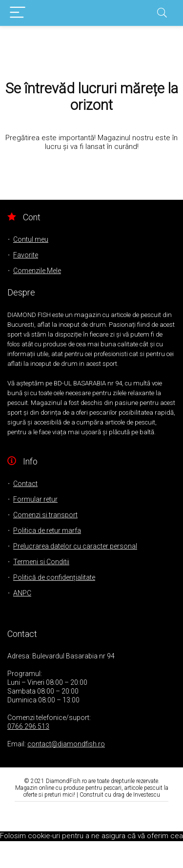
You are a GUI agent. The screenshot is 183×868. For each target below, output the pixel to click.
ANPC (22, 593)
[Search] (162, 13)
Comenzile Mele (37, 271)
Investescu (147, 795)
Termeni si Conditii (41, 562)
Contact (25, 484)
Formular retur (35, 499)
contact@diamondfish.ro (66, 744)
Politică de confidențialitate (54, 577)
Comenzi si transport (45, 515)
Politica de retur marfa (47, 530)
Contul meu (31, 239)
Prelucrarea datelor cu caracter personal (75, 546)
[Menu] (18, 13)
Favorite (26, 255)
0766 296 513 (28, 726)
